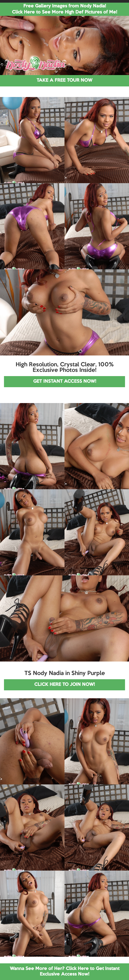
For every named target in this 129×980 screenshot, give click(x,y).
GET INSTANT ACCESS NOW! (65, 382)
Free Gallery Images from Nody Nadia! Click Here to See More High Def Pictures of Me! (64, 9)
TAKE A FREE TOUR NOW (64, 80)
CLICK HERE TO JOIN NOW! (64, 685)
